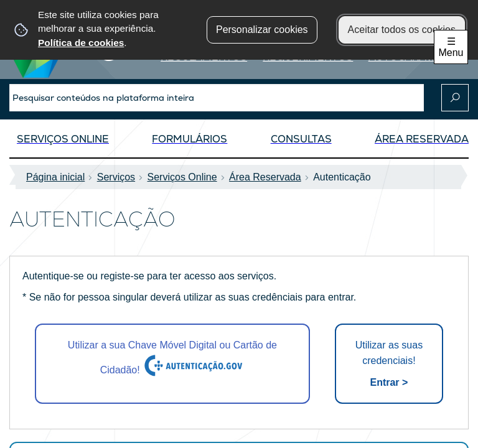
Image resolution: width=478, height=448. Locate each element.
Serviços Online (186, 177)
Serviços (120, 177)
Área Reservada (269, 177)
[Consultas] (301, 142)
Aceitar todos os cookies (402, 30)
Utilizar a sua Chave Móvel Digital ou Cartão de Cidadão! (172, 359)
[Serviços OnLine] (63, 142)
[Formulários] (190, 142)
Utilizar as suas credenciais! (389, 365)
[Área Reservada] (422, 142)
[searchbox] (217, 98)
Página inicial (59, 177)
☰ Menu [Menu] (451, 47)
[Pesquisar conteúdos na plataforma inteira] (455, 98)
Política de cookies (81, 43)
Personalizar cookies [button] (262, 30)
